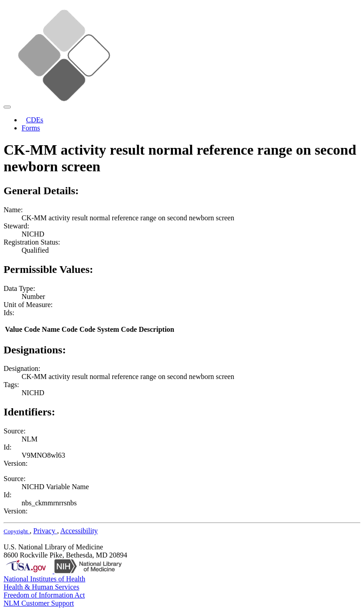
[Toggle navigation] (7, 107)
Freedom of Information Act (44, 595)
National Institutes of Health (44, 579)
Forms (31, 128)
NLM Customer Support (39, 603)
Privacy (45, 531)
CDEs (35, 120)
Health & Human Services (41, 587)
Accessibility (79, 531)
